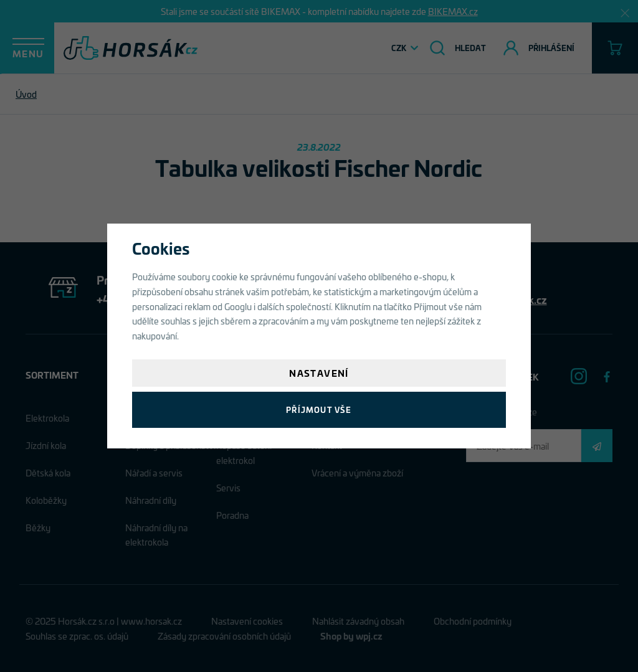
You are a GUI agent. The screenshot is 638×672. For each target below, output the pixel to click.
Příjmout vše (319, 409)
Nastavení (319, 373)
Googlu (238, 306)
